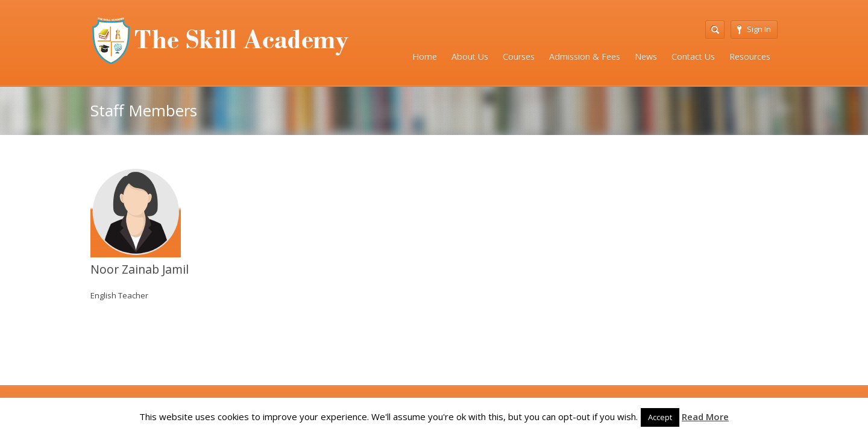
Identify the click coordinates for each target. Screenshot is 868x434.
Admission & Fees (585, 56)
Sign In (754, 29)
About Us (470, 56)
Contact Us (693, 56)
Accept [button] (660, 417)
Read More (705, 417)
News (646, 56)
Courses (519, 56)
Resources (750, 56)
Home (425, 56)
